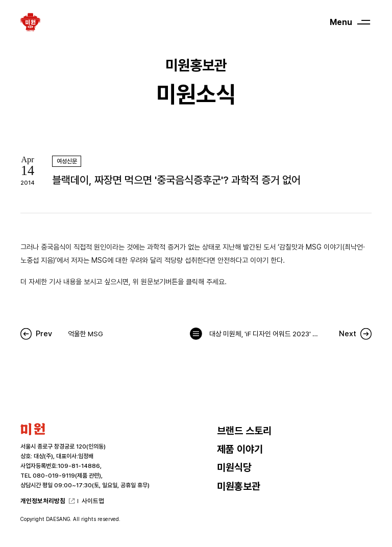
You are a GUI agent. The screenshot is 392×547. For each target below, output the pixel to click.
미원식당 (234, 468)
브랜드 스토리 (244, 431)
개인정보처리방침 (43, 501)
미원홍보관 (239, 487)
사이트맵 (93, 501)
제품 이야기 (240, 449)
